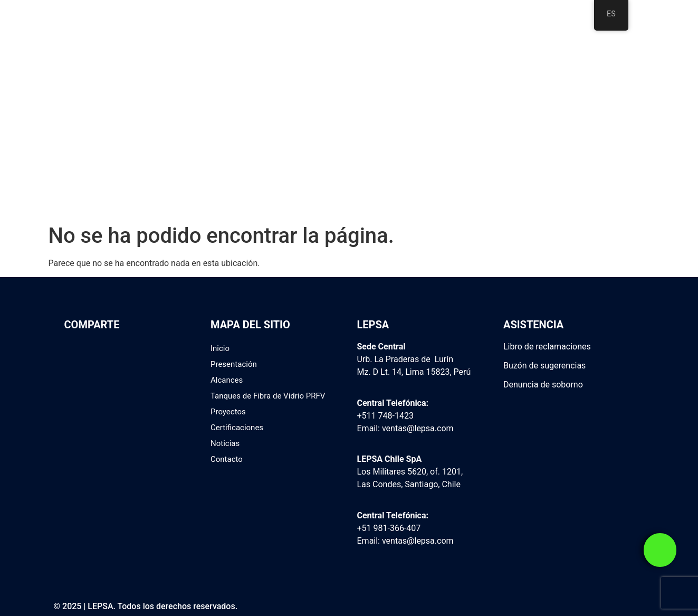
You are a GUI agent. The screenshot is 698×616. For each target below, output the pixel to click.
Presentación (234, 364)
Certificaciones (237, 428)
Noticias (225, 443)
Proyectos (228, 412)
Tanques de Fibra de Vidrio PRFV (268, 396)
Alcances (227, 380)
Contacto (227, 459)
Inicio (220, 348)
